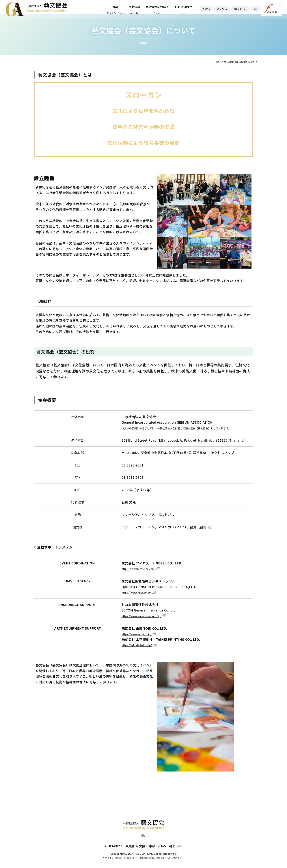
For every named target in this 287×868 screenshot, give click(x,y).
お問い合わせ (177, 5)
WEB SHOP (239, 7)
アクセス (219, 7)
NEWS (202, 7)
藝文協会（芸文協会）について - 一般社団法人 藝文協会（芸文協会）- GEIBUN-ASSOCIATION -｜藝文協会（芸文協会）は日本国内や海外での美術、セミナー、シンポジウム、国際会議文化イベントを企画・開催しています (37, 9)
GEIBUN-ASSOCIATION (138, 853)
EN (256, 7)
